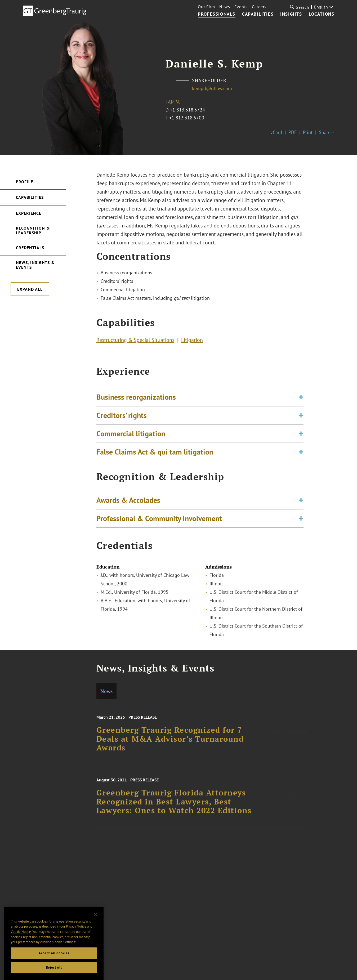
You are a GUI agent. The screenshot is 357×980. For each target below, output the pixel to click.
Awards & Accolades (128, 503)
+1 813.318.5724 (188, 110)
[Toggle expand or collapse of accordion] (301, 403)
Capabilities (258, 14)
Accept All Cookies (54, 959)
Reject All (54, 973)
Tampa (173, 102)
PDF (293, 132)
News (225, 7)
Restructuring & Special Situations (135, 341)
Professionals (217, 14)
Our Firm (206, 7)
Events (241, 7)
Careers (259, 7)
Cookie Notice (21, 938)
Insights (291, 14)
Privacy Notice (76, 932)
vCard (276, 132)
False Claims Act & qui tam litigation (155, 458)
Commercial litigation (131, 440)
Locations (322, 14)
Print (308, 132)
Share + (327, 132)
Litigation (192, 341)
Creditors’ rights (122, 421)
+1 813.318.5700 (187, 118)
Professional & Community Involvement (159, 521)
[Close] (95, 920)
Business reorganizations (136, 403)
